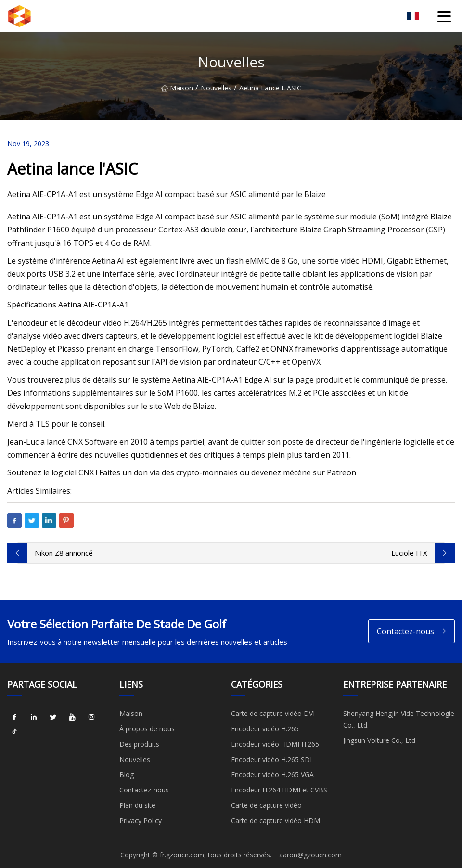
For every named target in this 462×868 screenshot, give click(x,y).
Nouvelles (216, 88)
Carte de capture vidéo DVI (273, 713)
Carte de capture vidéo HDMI (276, 821)
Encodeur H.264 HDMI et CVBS (279, 790)
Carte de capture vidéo (266, 805)
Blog (127, 774)
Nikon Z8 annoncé (64, 553)
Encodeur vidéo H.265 (265, 729)
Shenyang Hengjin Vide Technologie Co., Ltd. (399, 719)
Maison (177, 88)
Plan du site (137, 805)
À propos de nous (147, 729)
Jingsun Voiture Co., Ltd (379, 740)
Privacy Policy (141, 821)
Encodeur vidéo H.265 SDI (271, 759)
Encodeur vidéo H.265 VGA (272, 774)
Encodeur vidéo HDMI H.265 (275, 744)
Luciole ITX (409, 553)
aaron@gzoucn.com (310, 855)
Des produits (139, 744)
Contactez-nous (412, 632)
